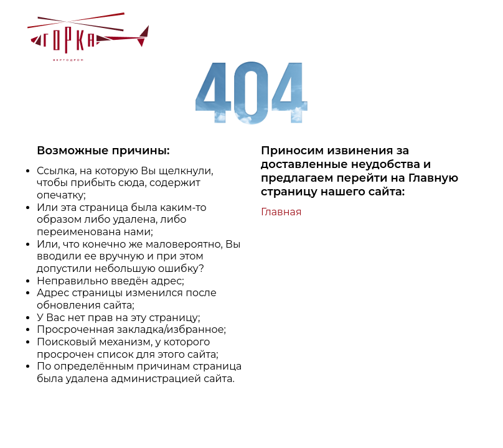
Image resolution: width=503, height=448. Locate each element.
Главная (281, 212)
